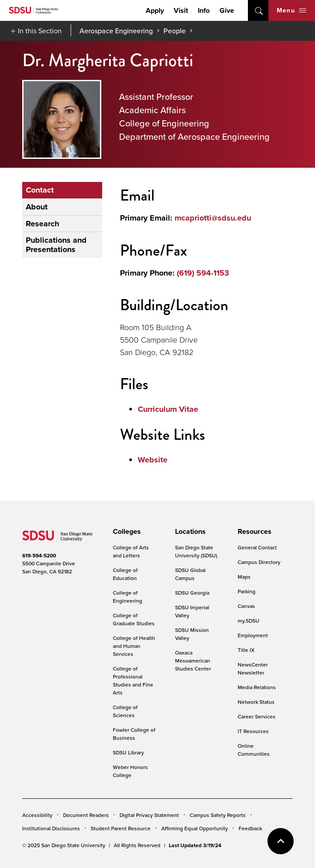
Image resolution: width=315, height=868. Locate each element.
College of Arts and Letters (131, 551)
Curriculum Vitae (168, 409)
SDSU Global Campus (190, 574)
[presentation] (126, 532)
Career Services (257, 716)
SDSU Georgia (192, 593)
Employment (253, 635)
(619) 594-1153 (203, 273)
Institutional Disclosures (51, 828)
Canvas (246, 606)
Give (227, 10)
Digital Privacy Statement (149, 815)
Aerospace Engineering (116, 31)
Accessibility (37, 815)
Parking (247, 591)
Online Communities (254, 750)
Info (204, 10)
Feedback (250, 828)
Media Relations (257, 687)
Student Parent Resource (121, 828)
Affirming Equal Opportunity (195, 828)
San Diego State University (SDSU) (196, 551)
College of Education (125, 574)
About (37, 207)
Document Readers (86, 815)
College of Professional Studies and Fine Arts (133, 681)
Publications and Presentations (56, 245)
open (258, 10)
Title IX (246, 650)
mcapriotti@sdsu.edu (213, 218)
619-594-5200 (39, 555)
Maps (244, 577)
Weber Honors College (130, 771)
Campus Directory (259, 562)
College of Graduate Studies (134, 619)
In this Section (40, 31)
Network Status (256, 702)
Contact (40, 190)
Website (153, 460)
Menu (291, 10)
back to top (281, 841)
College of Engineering (128, 597)
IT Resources (253, 731)
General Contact (257, 547)
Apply (155, 10)
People (175, 31)
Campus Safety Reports (218, 815)
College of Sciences (125, 711)
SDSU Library (128, 752)
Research (42, 224)
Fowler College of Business (134, 734)
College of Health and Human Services (134, 646)
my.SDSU (249, 621)
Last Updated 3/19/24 (195, 845)
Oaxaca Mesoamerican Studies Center (193, 661)
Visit (181, 10)
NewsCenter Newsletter (253, 669)
